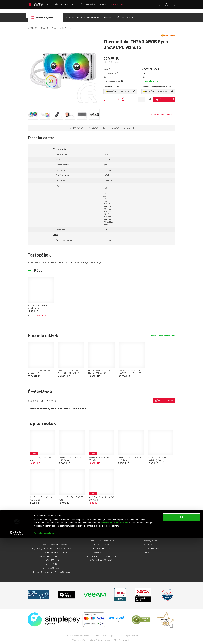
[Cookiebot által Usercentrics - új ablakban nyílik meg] (17, 639)
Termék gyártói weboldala (160, 110)
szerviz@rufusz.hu (101, 548)
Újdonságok (107, 13)
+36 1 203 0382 (60, 552)
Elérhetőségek (69, 5)
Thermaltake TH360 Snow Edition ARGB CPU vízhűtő (69, 368)
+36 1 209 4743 (152, 541)
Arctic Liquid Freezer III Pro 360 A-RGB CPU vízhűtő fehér (41, 368)
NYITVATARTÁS (55, 5)
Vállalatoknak (120, 5)
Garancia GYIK (130, 514)
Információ (106, 5)
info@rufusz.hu (151, 548)
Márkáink (116, 514)
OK (181, 623)
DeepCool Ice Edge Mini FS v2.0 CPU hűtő (41, 495)
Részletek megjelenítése (45, 639)
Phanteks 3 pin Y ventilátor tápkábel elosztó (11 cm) (39, 303)
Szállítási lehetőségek (88, 5)
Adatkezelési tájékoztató (98, 514)
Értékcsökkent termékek (88, 13)
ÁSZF (53, 514)
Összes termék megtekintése (163, 332)
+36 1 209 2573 (52, 556)
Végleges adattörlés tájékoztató (154, 514)
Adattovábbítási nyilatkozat (71, 514)
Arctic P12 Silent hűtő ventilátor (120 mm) (157, 455)
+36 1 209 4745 (103, 541)
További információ (150, 77)
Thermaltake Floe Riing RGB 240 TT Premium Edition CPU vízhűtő (131, 369)
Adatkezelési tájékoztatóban (114, 629)
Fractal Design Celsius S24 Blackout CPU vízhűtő (99, 368)
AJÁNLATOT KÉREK (124, 13)
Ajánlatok (70, 13)
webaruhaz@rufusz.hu (52, 564)
